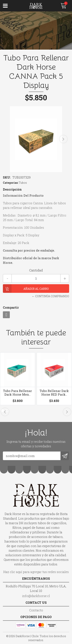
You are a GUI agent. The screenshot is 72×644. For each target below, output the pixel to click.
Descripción (12, 189)
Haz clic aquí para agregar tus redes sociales (36, 572)
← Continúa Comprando (50, 296)
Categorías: (11, 183)
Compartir (11, 307)
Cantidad (36, 270)
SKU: (7, 177)
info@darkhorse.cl (36, 596)
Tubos (23, 183)
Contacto (36, 610)
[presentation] (63, 139)
